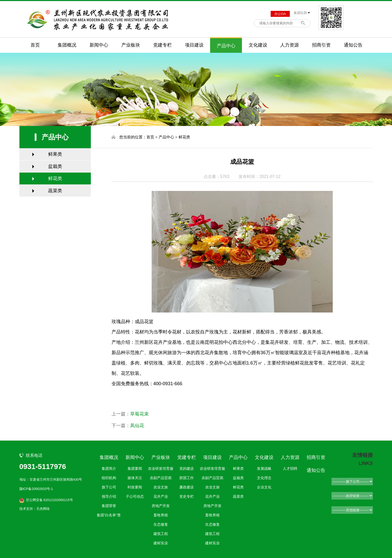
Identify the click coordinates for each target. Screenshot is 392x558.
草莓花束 (139, 414)
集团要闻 (135, 468)
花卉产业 (161, 496)
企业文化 (264, 487)
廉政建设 (187, 487)
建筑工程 (161, 534)
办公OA (280, 14)
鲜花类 (55, 178)
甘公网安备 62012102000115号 (50, 500)
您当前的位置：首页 (137, 137)
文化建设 (258, 45)
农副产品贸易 (161, 478)
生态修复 (161, 524)
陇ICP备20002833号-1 (36, 489)
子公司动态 (135, 496)
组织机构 (109, 478)
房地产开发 (161, 506)
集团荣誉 (109, 506)
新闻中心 (99, 45)
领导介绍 (109, 496)
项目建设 (194, 45)
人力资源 (290, 45)
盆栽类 (55, 166)
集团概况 (67, 45)
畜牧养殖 (161, 515)
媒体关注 (135, 478)
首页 (35, 45)
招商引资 (321, 45)
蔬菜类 (55, 191)
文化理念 (264, 478)
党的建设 (187, 468)
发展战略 (264, 468)
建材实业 (161, 543)
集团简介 (109, 468)
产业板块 (131, 45)
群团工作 (187, 478)
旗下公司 (109, 487)
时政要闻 (135, 487)
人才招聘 (290, 468)
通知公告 (353, 45)
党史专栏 (187, 496)
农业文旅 (161, 487)
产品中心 (226, 46)
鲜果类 (55, 154)
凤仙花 (137, 426)
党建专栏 (162, 45)
